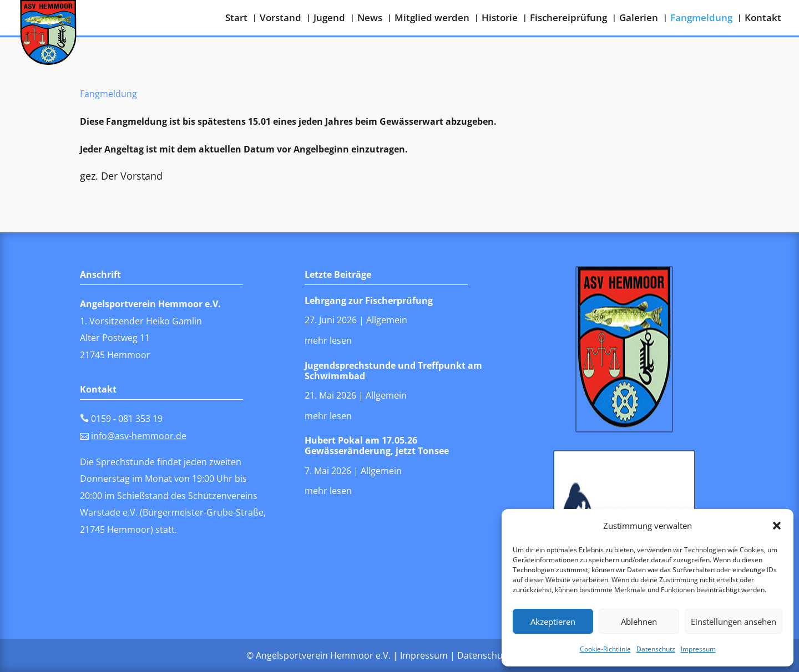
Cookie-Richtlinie (605, 649)
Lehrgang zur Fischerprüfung (369, 301)
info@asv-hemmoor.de (139, 436)
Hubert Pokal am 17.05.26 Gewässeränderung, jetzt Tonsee (377, 446)
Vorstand (280, 19)
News (370, 19)
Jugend (329, 19)
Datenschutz (656, 649)
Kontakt (763, 19)
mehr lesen (328, 340)
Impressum (698, 649)
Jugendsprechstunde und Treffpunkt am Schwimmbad (393, 371)
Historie (500, 19)
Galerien (639, 19)
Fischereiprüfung (568, 19)
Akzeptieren (553, 622)
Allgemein (387, 320)
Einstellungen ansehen (734, 622)
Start (236, 19)
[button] (777, 526)
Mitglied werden (432, 19)
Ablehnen (639, 622)
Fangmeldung (701, 19)
